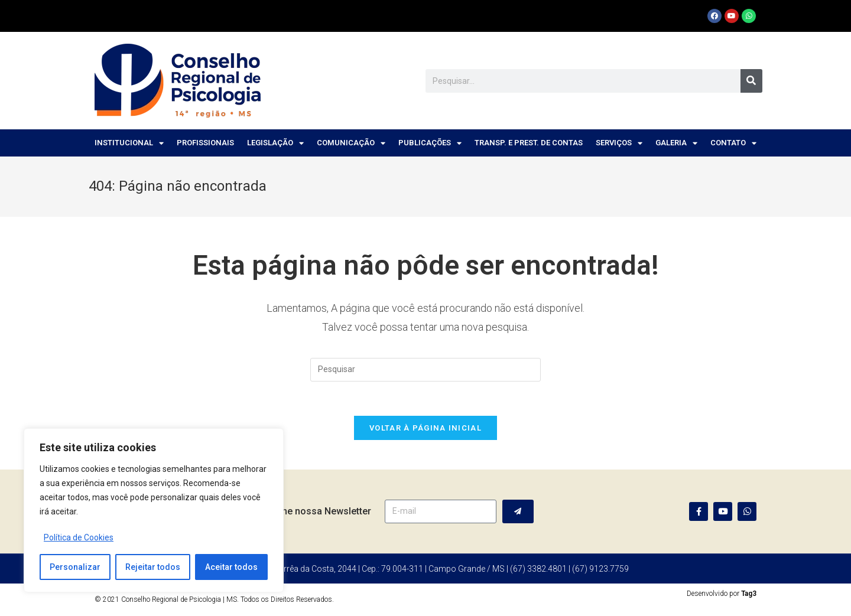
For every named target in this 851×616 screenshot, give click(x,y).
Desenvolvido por (722, 595)
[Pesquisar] (751, 81)
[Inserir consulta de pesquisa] (425, 370)
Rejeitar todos (153, 567)
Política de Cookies (79, 537)
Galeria (676, 143)
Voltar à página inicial (425, 429)
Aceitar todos (231, 567)
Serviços (619, 143)
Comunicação (351, 143)
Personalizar (75, 567)
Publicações (430, 143)
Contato (733, 143)
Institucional (129, 143)
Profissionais (205, 143)
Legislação (275, 143)
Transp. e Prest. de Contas (529, 143)
